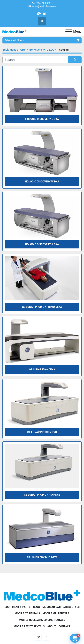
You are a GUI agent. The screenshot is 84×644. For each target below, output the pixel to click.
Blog (36, 607)
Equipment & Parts (18, 607)
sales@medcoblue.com (44, 6)
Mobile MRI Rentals (56, 613)
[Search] (35, 60)
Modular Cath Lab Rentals (61, 607)
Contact (64, 626)
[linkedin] (45, 13)
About (52, 626)
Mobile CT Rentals (27, 613)
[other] (39, 13)
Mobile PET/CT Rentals (29, 626)
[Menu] (69, 31)
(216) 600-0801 (44, 3)
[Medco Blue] (42, 595)
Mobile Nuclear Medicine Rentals (42, 620)
